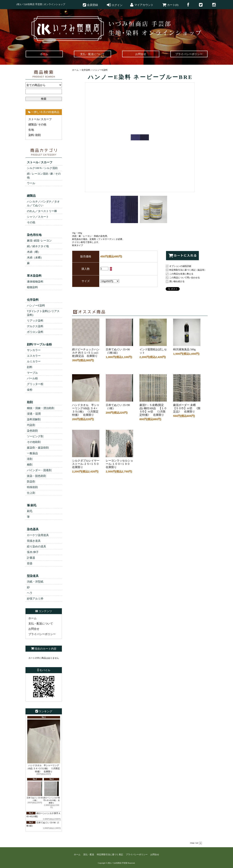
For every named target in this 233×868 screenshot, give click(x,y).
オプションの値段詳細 (180, 266)
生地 (31, 130)
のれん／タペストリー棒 (42, 211)
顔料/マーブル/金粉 (39, 344)
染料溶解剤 (34, 419)
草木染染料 (34, 276)
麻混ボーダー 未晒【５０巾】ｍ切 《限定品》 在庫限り (187, 407)
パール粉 (32, 378)
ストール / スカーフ (40, 162)
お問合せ (34, 629)
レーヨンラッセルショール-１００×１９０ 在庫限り (119, 463)
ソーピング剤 (35, 436)
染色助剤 (32, 431)
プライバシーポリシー (42, 634)
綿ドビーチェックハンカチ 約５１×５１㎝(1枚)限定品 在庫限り (86, 351)
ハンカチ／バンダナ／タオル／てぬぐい (43, 204)
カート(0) (173, 5)
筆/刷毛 (32, 505)
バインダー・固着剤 (39, 470)
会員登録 (92, 5)
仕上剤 (31, 493)
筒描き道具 (34, 541)
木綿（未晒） (35, 258)
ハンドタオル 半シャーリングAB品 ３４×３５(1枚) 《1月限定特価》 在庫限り (44, 746)
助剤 (30, 402)
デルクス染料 (35, 326)
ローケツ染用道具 (38, 535)
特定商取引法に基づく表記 (110, 855)
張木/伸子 (33, 552)
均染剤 (31, 425)
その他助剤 (34, 442)
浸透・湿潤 (34, 414)
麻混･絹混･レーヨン (39, 241)
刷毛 (30, 511)
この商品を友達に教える (181, 274)
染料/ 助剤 (35, 135)
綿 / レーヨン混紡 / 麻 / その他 (44, 176)
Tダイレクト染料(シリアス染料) (43, 313)
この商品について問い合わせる (185, 278)
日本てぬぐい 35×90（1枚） (35, 791)
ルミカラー (34, 361)
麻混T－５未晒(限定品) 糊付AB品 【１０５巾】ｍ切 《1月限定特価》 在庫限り (153, 409)
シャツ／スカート (38, 217)
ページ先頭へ (196, 843)
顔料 (30, 367)
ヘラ (30, 593)
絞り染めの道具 (36, 546)
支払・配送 (89, 855)
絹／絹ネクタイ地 (38, 246)
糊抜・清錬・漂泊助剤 (41, 408)
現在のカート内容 (46, 649)
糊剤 (30, 465)
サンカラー (34, 350)
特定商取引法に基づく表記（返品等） (188, 270)
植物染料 (32, 287)
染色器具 (33, 529)
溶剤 (30, 459)
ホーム (32, 618)
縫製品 (31, 196)
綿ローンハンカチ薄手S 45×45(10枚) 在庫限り (52, 793)
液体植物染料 (35, 282)
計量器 (31, 558)
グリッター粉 (35, 384)
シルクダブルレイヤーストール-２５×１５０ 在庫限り (87, 463)
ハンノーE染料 (36, 305)
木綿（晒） (34, 252)
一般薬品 (32, 453)
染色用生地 (34, 235)
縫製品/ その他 (37, 124)
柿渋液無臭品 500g (187, 348)
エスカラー (34, 356)
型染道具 (33, 576)
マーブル (32, 373)
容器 (30, 563)
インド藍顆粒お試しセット (153, 350)
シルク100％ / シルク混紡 (42, 168)
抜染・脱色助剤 (36, 476)
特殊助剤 (32, 487)
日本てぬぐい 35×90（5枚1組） (119, 350)
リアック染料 (35, 321)
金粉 (30, 390)
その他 (31, 222)
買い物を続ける (177, 281)
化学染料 (33, 300)
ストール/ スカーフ (40, 119)
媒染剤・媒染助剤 (38, 448)
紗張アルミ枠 (35, 599)
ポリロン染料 (35, 332)
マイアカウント (144, 5)
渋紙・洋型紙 (35, 582)
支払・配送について (41, 624)
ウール (31, 183)
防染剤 (31, 482)
